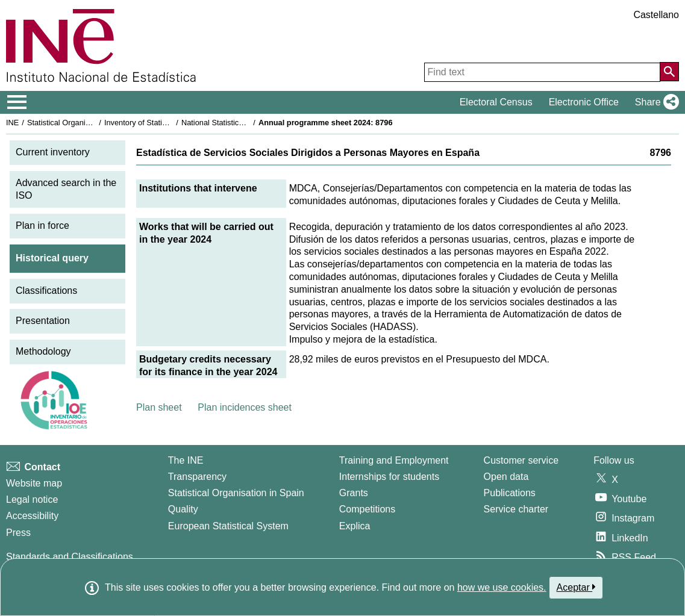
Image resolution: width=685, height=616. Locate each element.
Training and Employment (394, 460)
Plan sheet (159, 407)
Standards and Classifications (70, 557)
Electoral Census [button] (496, 102)
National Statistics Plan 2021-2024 (240, 123)
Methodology (43, 351)
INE (12, 123)
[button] (655, 102)
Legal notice (32, 499)
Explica (355, 526)
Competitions (367, 509)
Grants (354, 493)
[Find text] (542, 72)
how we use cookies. (502, 587)
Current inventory (53, 152)
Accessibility (32, 516)
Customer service (521, 460)
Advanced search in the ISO (66, 189)
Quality (183, 509)
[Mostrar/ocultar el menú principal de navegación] (17, 102)
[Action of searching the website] (669, 72)
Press (18, 533)
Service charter (516, 509)
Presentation (43, 321)
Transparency (197, 477)
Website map (34, 483)
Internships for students (389, 477)
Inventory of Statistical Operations (162, 123)
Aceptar (576, 587)
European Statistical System (228, 526)
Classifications (46, 291)
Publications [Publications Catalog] (510, 493)
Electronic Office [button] (584, 102)
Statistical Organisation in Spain (82, 123)
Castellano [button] (656, 15)
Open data (506, 477)
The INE (186, 460)
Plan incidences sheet (245, 407)
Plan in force (42, 226)
